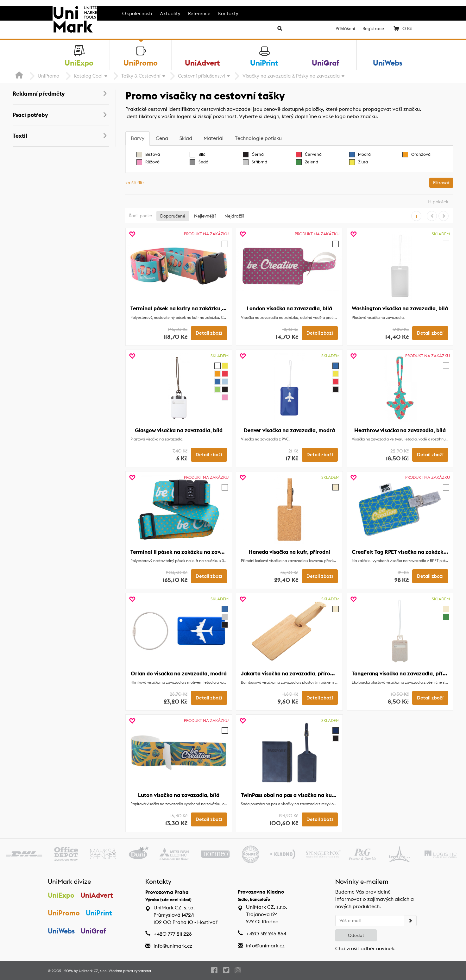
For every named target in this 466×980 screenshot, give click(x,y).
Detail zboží (209, 333)
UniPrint (99, 913)
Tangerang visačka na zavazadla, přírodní (404, 673)
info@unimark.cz (173, 946)
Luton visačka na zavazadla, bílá (179, 795)
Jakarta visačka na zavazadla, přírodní (290, 673)
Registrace (373, 28)
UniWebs (61, 931)
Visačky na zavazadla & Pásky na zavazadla (291, 76)
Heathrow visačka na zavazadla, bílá (400, 430)
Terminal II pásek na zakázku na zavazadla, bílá (190, 552)
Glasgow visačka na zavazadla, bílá (179, 430)
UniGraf (93, 931)
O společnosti (137, 13)
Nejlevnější (205, 216)
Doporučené (173, 216)
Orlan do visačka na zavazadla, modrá (179, 673)
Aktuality (170, 13)
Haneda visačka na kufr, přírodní (289, 552)
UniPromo (48, 76)
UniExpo (61, 895)
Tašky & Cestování (141, 76)
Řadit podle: (141, 216)
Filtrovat (441, 183)
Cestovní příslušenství (202, 76)
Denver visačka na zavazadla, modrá (289, 430)
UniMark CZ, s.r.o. (93, 971)
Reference (199, 13)
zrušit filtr (135, 183)
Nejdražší (234, 216)
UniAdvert (97, 895)
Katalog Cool (88, 76)
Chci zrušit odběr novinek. (365, 948)
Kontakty (228, 13)
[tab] (138, 139)
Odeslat (356, 935)
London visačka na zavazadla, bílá (289, 308)
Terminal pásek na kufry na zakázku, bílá (182, 308)
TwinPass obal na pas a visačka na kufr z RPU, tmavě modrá (314, 795)
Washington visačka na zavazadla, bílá (400, 308)
